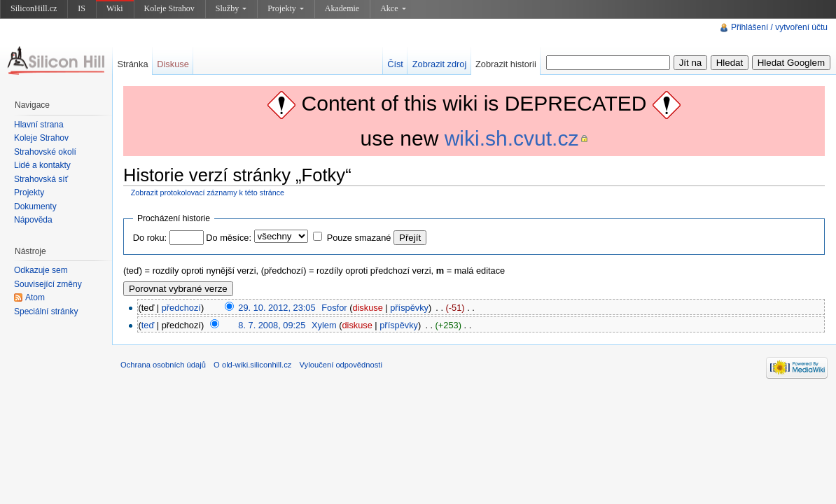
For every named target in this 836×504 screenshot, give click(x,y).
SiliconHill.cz (34, 8)
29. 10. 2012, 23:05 (277, 308)
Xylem (324, 325)
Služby (231, 8)
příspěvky (409, 308)
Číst (395, 64)
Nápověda (33, 220)
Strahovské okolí (45, 152)
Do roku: (150, 238)
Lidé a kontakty (42, 165)
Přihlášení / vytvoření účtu (779, 27)
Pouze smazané (359, 238)
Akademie (342, 8)
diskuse (367, 308)
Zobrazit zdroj (440, 64)
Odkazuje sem (41, 270)
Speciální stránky (46, 311)
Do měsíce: (229, 238)
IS (82, 8)
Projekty (286, 8)
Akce (393, 8)
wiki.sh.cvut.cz (512, 138)
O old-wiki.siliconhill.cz (252, 365)
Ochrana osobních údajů (163, 365)
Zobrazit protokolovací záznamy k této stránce (208, 192)
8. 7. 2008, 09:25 (272, 325)
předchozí (181, 308)
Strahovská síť (41, 179)
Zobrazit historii (506, 64)
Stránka (132, 64)
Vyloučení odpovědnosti (341, 365)
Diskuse (173, 64)
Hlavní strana (39, 125)
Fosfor (334, 308)
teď (148, 325)
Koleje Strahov (169, 8)
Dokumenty (35, 206)
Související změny (48, 284)
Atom (35, 297)
